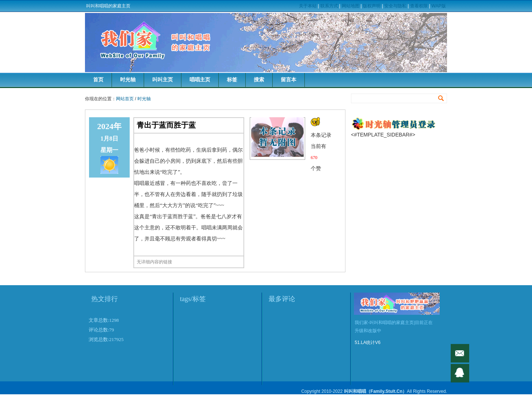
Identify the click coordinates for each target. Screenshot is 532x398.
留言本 (289, 80)
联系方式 (329, 6)
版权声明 (372, 6)
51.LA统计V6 (368, 343)
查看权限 (419, 6)
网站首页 (125, 99)
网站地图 (351, 6)
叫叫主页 (163, 80)
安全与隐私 (395, 6)
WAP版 (439, 6)
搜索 (259, 80)
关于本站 (308, 6)
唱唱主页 (200, 80)
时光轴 (128, 80)
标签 (232, 80)
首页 (98, 80)
